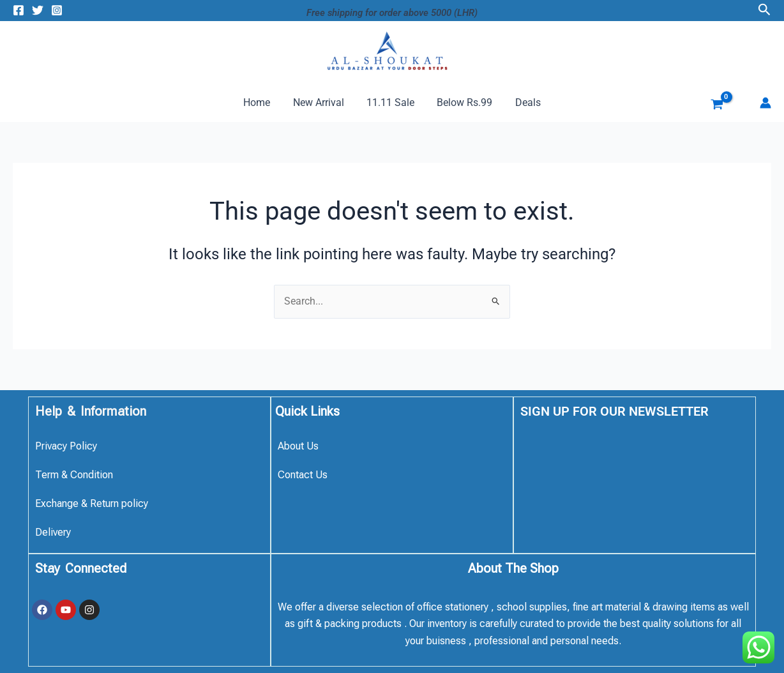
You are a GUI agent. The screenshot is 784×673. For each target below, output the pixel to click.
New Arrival (320, 102)
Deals (524, 102)
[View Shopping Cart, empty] (707, 106)
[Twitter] (38, 10)
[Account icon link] (765, 103)
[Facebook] (19, 10)
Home (261, 102)
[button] (765, 10)
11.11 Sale (390, 102)
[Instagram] (57, 10)
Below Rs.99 (463, 102)
